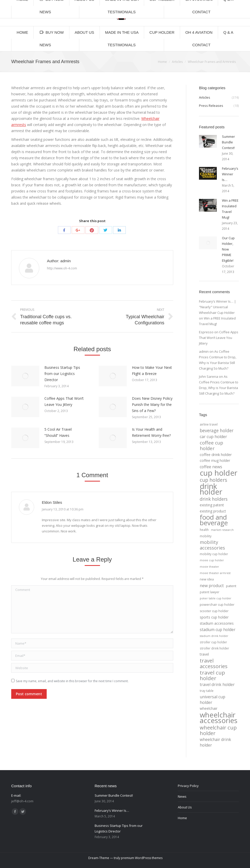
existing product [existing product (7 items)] (213, 511)
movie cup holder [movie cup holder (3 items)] (212, 560)
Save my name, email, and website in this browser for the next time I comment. (72, 681)
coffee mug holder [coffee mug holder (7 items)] (215, 460)
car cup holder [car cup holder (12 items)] (213, 437)
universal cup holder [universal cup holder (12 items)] (212, 700)
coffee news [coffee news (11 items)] (211, 467)
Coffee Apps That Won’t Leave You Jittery (64, 401)
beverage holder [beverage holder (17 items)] (217, 430)
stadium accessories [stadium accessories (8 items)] (217, 623)
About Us (185, 807)
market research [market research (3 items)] (222, 530)
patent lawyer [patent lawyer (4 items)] (210, 592)
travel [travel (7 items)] (204, 654)
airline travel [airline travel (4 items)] (209, 424)
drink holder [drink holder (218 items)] (211, 489)
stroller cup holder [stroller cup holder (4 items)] (213, 642)
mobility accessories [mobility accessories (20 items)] (212, 545)
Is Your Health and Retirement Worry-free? (151, 432)
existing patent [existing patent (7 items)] (212, 505)
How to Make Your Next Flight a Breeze (152, 370)
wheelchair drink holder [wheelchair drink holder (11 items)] (215, 742)
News (182, 796)
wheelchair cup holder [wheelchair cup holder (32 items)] (218, 730)
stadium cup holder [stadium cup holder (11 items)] (218, 630)
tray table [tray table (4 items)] (207, 691)
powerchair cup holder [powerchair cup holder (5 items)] (217, 605)
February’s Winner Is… (230, 174)
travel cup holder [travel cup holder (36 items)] (212, 675)
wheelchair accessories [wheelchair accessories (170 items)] (219, 717)
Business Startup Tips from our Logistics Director (62, 374)
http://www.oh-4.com (62, 268)
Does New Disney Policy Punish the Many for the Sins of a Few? (152, 404)
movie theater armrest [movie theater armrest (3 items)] (215, 573)
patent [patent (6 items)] (231, 586)
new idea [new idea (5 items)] (207, 579)
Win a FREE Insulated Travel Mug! (230, 209)
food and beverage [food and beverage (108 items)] (214, 520)
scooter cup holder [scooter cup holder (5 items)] (214, 611)
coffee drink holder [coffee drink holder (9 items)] (216, 454)
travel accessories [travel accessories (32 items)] (214, 663)
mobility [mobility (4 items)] (206, 536)
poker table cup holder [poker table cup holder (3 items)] (216, 598)
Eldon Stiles (52, 502)
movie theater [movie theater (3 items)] (209, 567)
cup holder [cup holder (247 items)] (219, 473)
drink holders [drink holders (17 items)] (214, 499)
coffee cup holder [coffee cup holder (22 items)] (211, 446)
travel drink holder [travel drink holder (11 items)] (217, 684)
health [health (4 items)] (204, 530)
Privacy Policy (188, 786)
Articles (177, 62)
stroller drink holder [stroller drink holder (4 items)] (214, 648)
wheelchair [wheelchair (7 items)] (209, 708)
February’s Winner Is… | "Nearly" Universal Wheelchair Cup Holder (217, 307)
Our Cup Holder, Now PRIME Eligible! (228, 249)
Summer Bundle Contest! (228, 142)
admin (204, 351)
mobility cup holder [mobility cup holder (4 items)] (214, 554)
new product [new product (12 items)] (212, 586)
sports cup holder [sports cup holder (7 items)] (214, 617)
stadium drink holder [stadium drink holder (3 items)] (214, 636)
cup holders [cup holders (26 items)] (213, 480)
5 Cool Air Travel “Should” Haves (58, 432)
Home (162, 62)
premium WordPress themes (142, 858)
